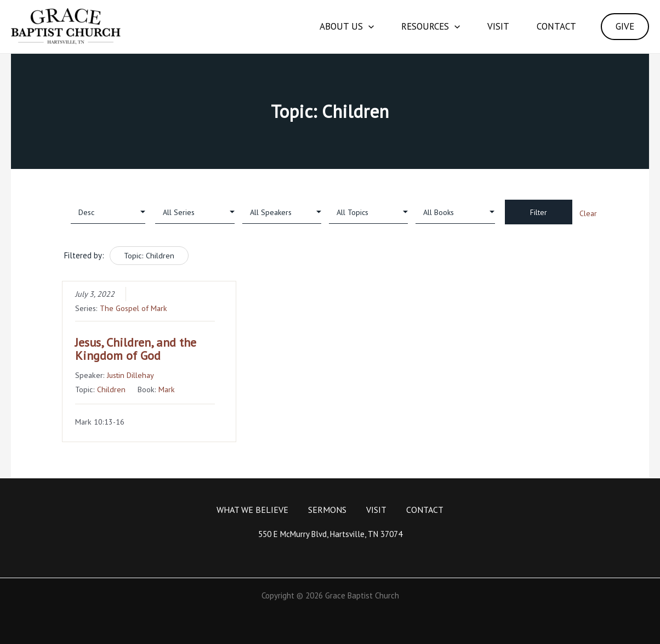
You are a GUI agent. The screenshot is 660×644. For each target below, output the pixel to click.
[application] (368, 27)
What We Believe (252, 510)
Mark (167, 389)
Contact (556, 26)
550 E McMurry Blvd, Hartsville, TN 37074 (330, 534)
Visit (498, 26)
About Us (347, 27)
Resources (431, 27)
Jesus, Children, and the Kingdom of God (136, 349)
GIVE (625, 26)
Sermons (327, 510)
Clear (588, 213)
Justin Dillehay (130, 375)
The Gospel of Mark (133, 308)
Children (111, 389)
